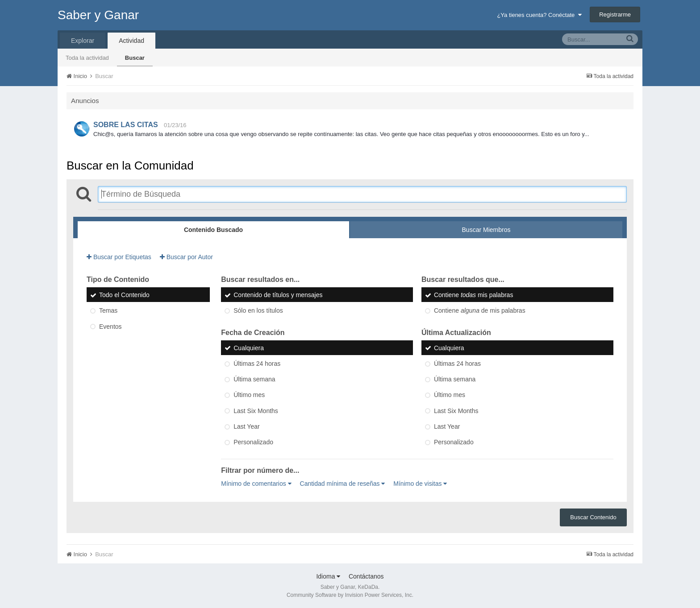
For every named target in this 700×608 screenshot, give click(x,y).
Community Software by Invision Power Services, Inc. (350, 595)
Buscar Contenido (593, 517)
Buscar (135, 58)
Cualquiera (249, 348)
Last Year (246, 426)
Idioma (328, 576)
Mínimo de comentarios (256, 484)
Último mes (249, 395)
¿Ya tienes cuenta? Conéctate (539, 15)
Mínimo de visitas (420, 484)
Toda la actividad (87, 58)
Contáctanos (366, 576)
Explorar (83, 41)
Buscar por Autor (186, 257)
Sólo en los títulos (258, 311)
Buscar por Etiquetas (119, 257)
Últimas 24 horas (257, 364)
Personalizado (253, 443)
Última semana (254, 379)
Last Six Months (256, 411)
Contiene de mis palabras (480, 311)
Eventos (110, 327)
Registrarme (615, 14)
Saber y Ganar (98, 15)
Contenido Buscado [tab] (213, 230)
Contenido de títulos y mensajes (278, 295)
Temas (108, 311)
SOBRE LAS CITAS (126, 125)
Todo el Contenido (124, 295)
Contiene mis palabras (473, 295)
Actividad (131, 41)
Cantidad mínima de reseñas (343, 484)
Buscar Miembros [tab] (486, 230)
